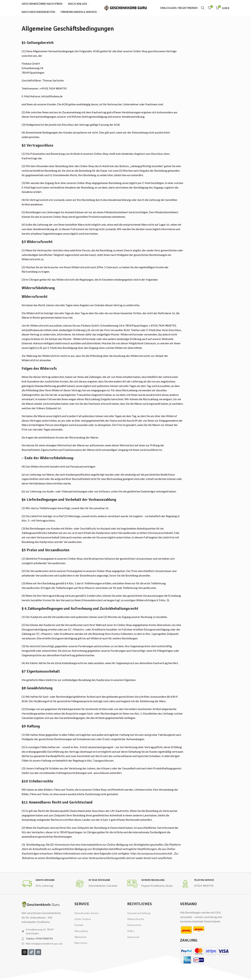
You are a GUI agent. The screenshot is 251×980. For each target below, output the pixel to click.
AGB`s (131, 931)
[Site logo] (125, 7)
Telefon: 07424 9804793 (39, 938)
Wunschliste (81, 931)
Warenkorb (80, 937)
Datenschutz (134, 925)
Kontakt (79, 925)
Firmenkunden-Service (87, 913)
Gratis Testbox (83, 919)
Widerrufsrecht (136, 919)
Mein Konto (81, 943)
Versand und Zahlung (139, 913)
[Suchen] (203, 8)
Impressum (133, 937)
